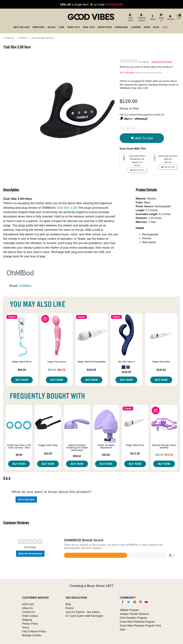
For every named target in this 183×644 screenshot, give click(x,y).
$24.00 (48, 453)
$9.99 (19, 455)
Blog (68, 604)
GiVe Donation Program (134, 618)
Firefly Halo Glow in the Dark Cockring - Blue (19, 446)
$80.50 (22, 370)
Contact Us (28, 612)
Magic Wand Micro (22, 362)
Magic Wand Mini (161, 362)
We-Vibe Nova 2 (126, 362)
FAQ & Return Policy (34, 631)
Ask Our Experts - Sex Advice (83, 612)
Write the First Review (162, 62)
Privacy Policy (30, 624)
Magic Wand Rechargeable (91, 362)
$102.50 (161, 370)
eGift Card (28, 604)
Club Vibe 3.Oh (67, 208)
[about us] (161, 18)
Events (70, 608)
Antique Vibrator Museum (134, 614)
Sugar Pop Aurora (57, 362)
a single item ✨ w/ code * (91, 4)
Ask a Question (127, 72)
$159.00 (126, 372)
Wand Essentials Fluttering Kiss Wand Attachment (77, 448)
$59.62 (77, 456)
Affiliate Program (129, 610)
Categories (9, 38)
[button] (124, 367)
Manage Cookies (32, 635)
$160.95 (91, 370)
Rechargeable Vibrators (43, 38)
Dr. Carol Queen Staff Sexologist (84, 616)
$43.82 (106, 455)
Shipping (27, 620)
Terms (26, 627)
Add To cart (142, 138)
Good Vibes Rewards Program (137, 622)
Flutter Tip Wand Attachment (106, 446)
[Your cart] (178, 17)
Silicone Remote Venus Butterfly (164, 446)
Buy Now (22, 380)
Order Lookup (30, 616)
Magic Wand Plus (135, 445)
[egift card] (130, 18)
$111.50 (135, 453)
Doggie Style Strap (48, 445)
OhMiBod (25, 286)
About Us (27, 608)
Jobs (123, 629)
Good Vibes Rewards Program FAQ (140, 626)
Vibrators (23, 38)
